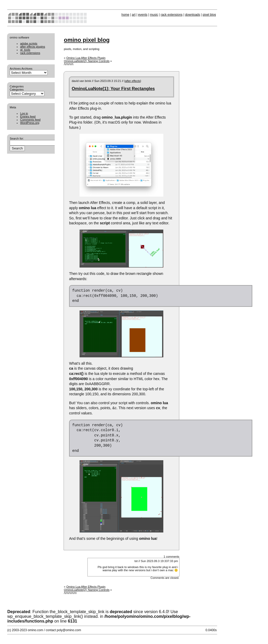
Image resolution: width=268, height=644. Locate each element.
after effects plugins (33, 47)
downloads (192, 15)
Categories (17, 90)
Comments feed (30, 120)
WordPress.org (30, 123)
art (134, 15)
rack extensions (172, 15)
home (125, 15)
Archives (27, 69)
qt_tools (25, 50)
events (143, 15)
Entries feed (28, 116)
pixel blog (209, 15)
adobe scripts (29, 43)
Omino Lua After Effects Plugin (86, 58)
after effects (133, 81)
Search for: (17, 138)
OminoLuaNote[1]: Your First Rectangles (113, 88)
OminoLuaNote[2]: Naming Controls (87, 61)
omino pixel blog (87, 40)
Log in (24, 113)
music (154, 15)
